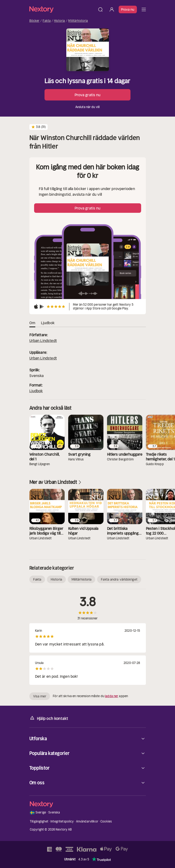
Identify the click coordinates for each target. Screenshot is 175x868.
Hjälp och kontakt (49, 718)
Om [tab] (32, 323)
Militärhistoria (78, 21)
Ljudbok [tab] (48, 323)
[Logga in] (112, 9)
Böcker (34, 21)
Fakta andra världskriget (119, 579)
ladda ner (112, 696)
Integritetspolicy (62, 821)
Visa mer (40, 696)
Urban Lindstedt (43, 341)
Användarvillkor (87, 821)
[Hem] (62, 9)
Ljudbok (36, 391)
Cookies (106, 821)
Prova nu (128, 9)
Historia (59, 21)
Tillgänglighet (39, 821)
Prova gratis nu (88, 95)
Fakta (47, 21)
